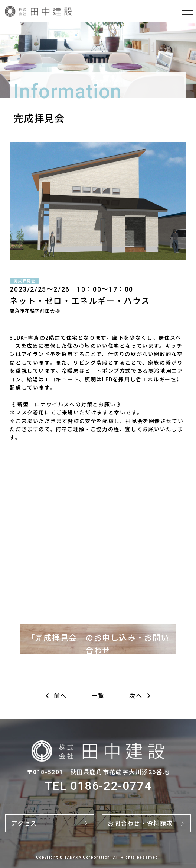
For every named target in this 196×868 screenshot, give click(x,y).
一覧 (98, 696)
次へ (136, 696)
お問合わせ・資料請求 (140, 824)
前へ (60, 696)
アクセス (24, 824)
